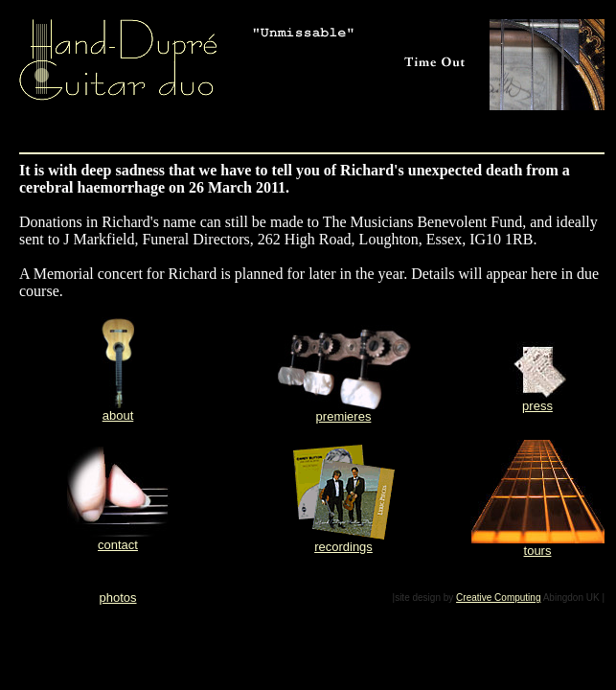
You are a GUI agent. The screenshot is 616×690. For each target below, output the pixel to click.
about (118, 415)
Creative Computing (498, 598)
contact (118, 545)
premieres (344, 416)
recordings (343, 547)
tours (538, 551)
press (537, 406)
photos (117, 598)
